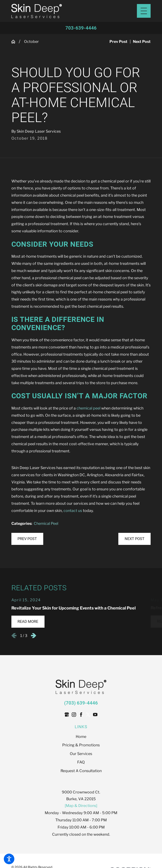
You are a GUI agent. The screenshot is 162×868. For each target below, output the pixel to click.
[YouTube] (95, 715)
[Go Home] (15, 42)
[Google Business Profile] (67, 715)
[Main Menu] (144, 11)
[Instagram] (74, 715)
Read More (28, 622)
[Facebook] (81, 715)
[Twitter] (88, 715)
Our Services (81, 754)
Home (81, 737)
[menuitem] (81, 737)
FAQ (81, 762)
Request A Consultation (81, 771)
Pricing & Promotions (81, 745)
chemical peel (88, 408)
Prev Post (27, 539)
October (31, 41)
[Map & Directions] (81, 806)
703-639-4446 (81, 28)
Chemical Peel (46, 523)
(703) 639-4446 (81, 703)
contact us (73, 511)
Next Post (135, 539)
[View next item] (34, 636)
